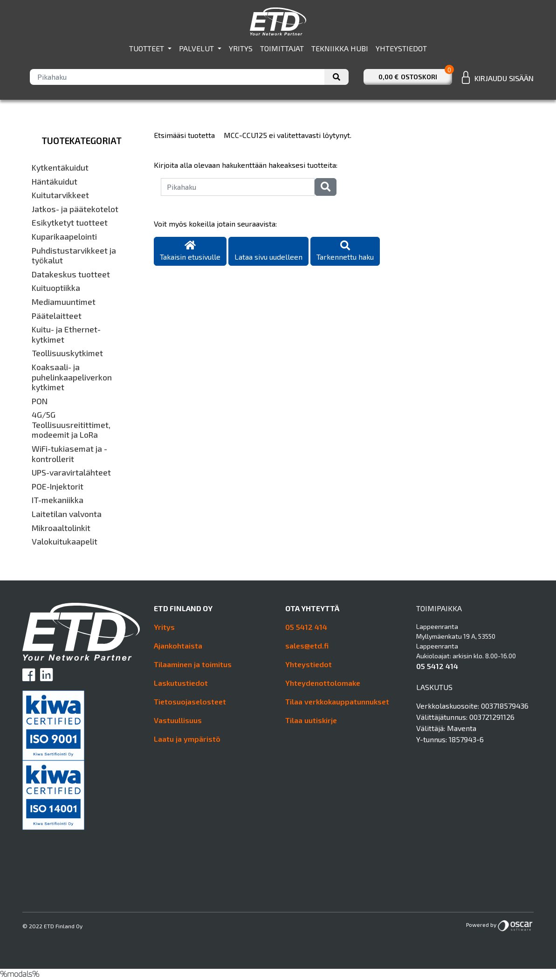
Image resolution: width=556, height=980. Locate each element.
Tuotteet (148, 48)
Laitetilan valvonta (67, 514)
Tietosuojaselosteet (190, 701)
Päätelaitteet (57, 316)
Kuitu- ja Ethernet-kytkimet (66, 335)
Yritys (241, 48)
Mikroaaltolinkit (61, 528)
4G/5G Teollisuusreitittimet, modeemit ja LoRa (71, 425)
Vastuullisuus (178, 720)
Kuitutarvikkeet (60, 195)
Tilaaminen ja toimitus (193, 664)
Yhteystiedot (401, 48)
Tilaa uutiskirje (311, 720)
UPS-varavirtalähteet (71, 473)
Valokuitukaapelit (65, 542)
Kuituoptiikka (56, 288)
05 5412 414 (306, 627)
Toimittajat (282, 48)
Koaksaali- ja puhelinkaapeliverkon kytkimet (72, 377)
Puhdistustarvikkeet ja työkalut (74, 256)
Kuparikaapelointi (64, 237)
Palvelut (197, 48)
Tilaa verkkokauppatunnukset (337, 701)
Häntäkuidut (55, 182)
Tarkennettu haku (345, 251)
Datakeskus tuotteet (71, 274)
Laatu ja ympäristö (187, 739)
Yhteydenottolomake (323, 683)
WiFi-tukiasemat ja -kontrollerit (69, 454)
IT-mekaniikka (58, 500)
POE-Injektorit (58, 487)
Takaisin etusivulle (190, 251)
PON (40, 401)
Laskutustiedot (181, 683)
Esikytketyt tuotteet (70, 223)
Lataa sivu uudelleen (268, 257)
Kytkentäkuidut (60, 168)
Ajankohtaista (178, 645)
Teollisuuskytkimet (67, 353)
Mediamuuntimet (64, 302)
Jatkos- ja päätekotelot (75, 209)
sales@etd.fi (307, 645)
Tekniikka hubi (340, 48)
